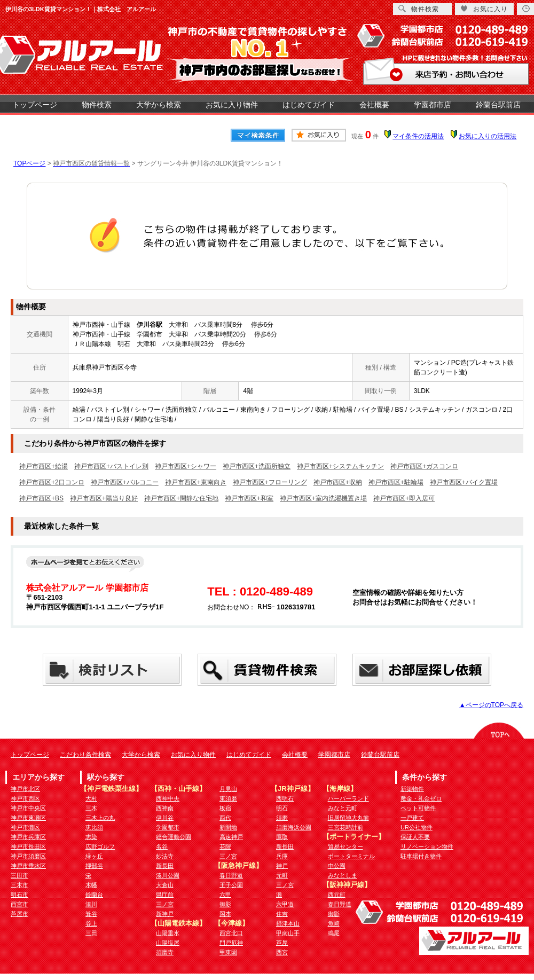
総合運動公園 (174, 837)
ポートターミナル (351, 856)
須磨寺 (165, 952)
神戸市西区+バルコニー (125, 482)
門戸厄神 (231, 943)
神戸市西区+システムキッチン (340, 466)
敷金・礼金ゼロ (421, 798)
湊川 (91, 904)
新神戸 (165, 914)
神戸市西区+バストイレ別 (111, 466)
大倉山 (165, 885)
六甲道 (285, 904)
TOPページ (29, 163)
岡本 (225, 914)
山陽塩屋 (168, 943)
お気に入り (484, 9)
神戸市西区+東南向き (196, 482)
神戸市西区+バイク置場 (464, 482)
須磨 (282, 818)
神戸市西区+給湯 (44, 466)
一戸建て (412, 818)
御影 (225, 904)
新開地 (228, 827)
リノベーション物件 (427, 846)
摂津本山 (288, 923)
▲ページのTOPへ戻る (491, 705)
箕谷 (91, 914)
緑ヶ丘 (94, 856)
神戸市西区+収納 (338, 482)
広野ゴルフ (100, 846)
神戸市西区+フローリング (270, 482)
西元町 (337, 895)
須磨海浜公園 (294, 827)
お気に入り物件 (232, 105)
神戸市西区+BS (41, 498)
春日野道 (231, 875)
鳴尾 (334, 933)
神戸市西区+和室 (249, 498)
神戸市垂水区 (28, 866)
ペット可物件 (418, 808)
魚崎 (334, 923)
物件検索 (97, 105)
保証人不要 (415, 837)
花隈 (225, 846)
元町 (282, 875)
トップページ (35, 105)
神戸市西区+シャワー (186, 466)
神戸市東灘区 (28, 818)
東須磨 (228, 798)
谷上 (91, 923)
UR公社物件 (417, 827)
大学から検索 (159, 105)
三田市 (19, 875)
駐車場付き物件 (421, 856)
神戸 (282, 866)
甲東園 (228, 952)
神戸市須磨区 (28, 856)
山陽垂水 (168, 933)
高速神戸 (231, 837)
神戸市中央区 (28, 808)
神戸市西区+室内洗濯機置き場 (323, 498)
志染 (91, 837)
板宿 (225, 808)
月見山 (228, 789)
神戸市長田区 (28, 846)
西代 (225, 818)
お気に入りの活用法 (488, 136)
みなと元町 (343, 808)
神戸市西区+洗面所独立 (257, 466)
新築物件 (412, 789)
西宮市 (19, 904)
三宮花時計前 (345, 827)
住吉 (282, 914)
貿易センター (345, 846)
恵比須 (94, 827)
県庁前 (165, 895)
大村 (91, 798)
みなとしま (343, 875)
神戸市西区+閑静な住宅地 (181, 498)
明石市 (19, 895)
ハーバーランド (348, 798)
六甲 (225, 895)
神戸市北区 (25, 789)
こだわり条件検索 (85, 755)
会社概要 (374, 105)
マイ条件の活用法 (418, 136)
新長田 (165, 866)
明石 (282, 808)
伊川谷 (165, 818)
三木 (91, 808)
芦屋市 (19, 914)
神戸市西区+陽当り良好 (104, 498)
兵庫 (282, 856)
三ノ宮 (165, 904)
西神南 (165, 808)
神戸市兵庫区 (28, 837)
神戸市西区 (25, 798)
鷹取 (282, 837)
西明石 (285, 798)
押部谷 (94, 866)
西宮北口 (231, 933)
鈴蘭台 (94, 895)
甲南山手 (288, 933)
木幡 (91, 885)
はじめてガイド (309, 105)
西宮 (282, 952)
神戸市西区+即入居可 (404, 498)
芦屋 (282, 943)
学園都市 (168, 827)
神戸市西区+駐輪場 (396, 482)
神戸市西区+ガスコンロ (424, 466)
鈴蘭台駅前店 (498, 105)
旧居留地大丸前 (348, 818)
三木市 (19, 885)
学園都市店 (433, 105)
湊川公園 (168, 875)
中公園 (337, 866)
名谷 (162, 846)
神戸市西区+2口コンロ (52, 482)
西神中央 (168, 798)
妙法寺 (165, 856)
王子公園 (231, 885)
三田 (91, 933)
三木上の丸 (100, 818)
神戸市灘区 (25, 827)
